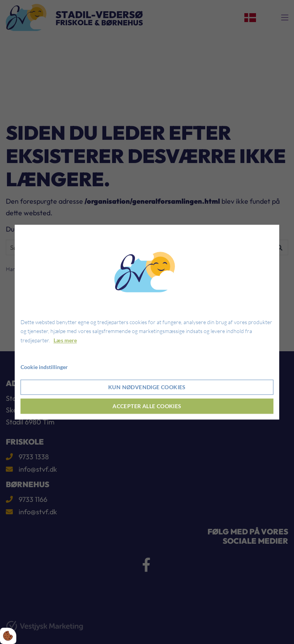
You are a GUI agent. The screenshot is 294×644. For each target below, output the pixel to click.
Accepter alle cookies (147, 406)
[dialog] (147, 322)
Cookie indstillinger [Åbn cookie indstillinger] (44, 367)
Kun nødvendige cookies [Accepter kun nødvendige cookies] (147, 387)
